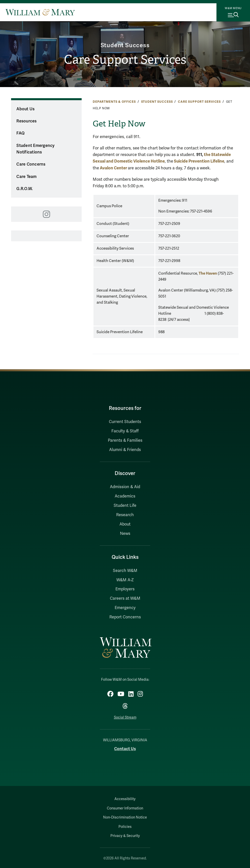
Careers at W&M (125, 598)
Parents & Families (125, 440)
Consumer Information (125, 808)
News (125, 534)
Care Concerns (31, 164)
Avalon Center (113, 168)
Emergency (125, 608)
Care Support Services (125, 60)
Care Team (26, 177)
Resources (26, 121)
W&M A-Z (125, 580)
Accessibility (125, 799)
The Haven (208, 273)
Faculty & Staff (125, 431)
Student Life (125, 506)
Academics (125, 496)
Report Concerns (125, 617)
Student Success (125, 45)
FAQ (20, 133)
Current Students (125, 422)
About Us (25, 109)
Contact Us (125, 749)
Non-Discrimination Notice (125, 817)
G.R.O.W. (25, 189)
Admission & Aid (125, 487)
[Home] (40, 12)
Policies (125, 827)
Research (125, 515)
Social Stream (125, 717)
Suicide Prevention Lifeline (199, 161)
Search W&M (125, 571)
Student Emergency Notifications (35, 149)
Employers (125, 589)
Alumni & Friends (125, 450)
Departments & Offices (114, 102)
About (125, 524)
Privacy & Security (125, 836)
